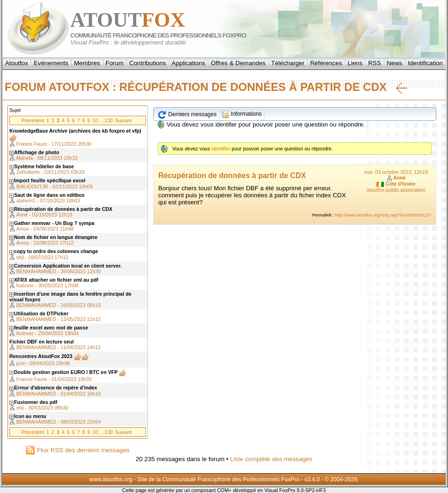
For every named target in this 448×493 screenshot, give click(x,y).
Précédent (33, 120)
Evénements (51, 63)
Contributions (148, 63)
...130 (106, 120)
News (394, 63)
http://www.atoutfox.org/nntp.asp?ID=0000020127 (383, 215)
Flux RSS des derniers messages (77, 450)
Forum (115, 63)
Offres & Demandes (238, 63)
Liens (355, 63)
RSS (374, 63)
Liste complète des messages (272, 459)
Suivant (124, 120)
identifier (226, 125)
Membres (87, 63)
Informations (242, 114)
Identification (425, 63)
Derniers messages (187, 114)
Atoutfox (17, 63)
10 (95, 120)
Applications (189, 63)
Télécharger (288, 63)
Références (326, 63)
